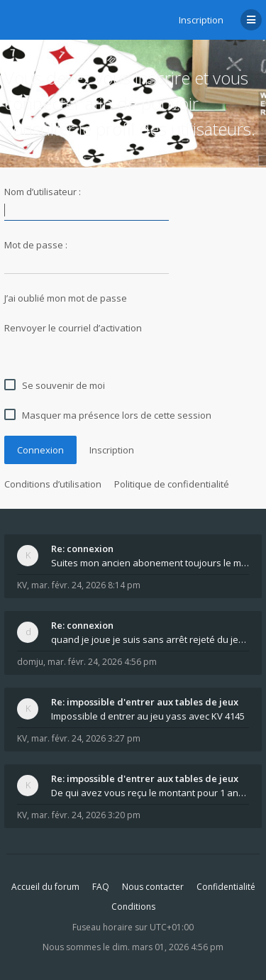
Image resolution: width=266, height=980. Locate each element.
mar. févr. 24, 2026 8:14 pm (86, 585)
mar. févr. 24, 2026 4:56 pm (102, 662)
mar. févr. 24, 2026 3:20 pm (86, 815)
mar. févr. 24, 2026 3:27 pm (86, 738)
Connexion (40, 450)
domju (30, 662)
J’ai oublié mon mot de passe (66, 298)
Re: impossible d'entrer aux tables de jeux (145, 702)
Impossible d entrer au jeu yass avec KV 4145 (148, 716)
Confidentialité (226, 887)
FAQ (101, 887)
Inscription (201, 20)
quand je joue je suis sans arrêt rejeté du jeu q (150, 639)
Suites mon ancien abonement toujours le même (150, 563)
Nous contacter (153, 887)
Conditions (133, 907)
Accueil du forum (45, 887)
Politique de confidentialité (172, 484)
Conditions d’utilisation (53, 484)
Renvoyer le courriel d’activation (73, 328)
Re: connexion (82, 549)
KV (22, 585)
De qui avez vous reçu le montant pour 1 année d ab (150, 793)
